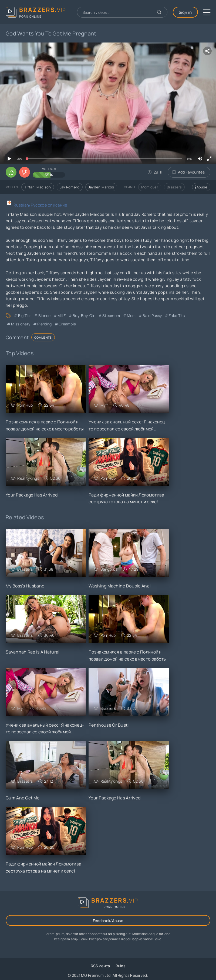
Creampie (67, 324)
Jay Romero (70, 187)
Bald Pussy (152, 316)
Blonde (45, 316)
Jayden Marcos (101, 187)
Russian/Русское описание (40, 205)
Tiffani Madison (38, 187)
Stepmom (111, 316)
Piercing (44, 324)
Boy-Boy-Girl (84, 316)
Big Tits (25, 316)
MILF (62, 316)
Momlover (150, 187)
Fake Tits (177, 316)
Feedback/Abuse (108, 921)
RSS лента (100, 966)
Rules (121, 966)
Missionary (21, 324)
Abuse (201, 187)
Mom (131, 316)
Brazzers (174, 187)
